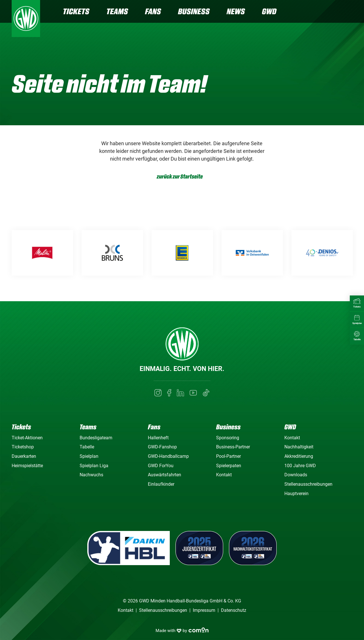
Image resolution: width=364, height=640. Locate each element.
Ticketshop (23, 447)
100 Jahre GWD (300, 466)
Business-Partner (233, 447)
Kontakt (224, 475)
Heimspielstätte (27, 466)
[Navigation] (348, 12)
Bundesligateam (96, 438)
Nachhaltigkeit (299, 447)
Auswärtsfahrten (165, 475)
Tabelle (87, 447)
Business (194, 11)
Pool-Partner (228, 456)
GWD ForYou (161, 466)
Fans (153, 11)
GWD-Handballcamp (168, 456)
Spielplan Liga (94, 466)
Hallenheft (158, 438)
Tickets (76, 11)
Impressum (204, 610)
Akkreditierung (299, 456)
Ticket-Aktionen (27, 438)
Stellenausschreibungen (308, 484)
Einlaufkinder (161, 484)
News (236, 11)
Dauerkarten (24, 456)
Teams (117, 11)
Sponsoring (228, 438)
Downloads (296, 475)
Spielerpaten (229, 466)
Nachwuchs (91, 475)
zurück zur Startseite (180, 177)
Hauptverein (296, 494)
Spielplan (89, 456)
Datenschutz (234, 610)
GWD (269, 11)
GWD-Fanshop (162, 447)
